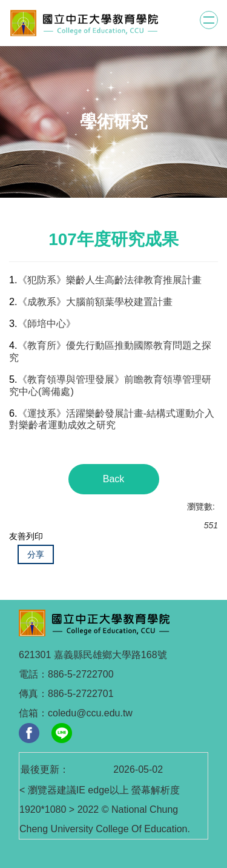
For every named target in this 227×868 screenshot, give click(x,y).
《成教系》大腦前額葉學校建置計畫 (95, 301)
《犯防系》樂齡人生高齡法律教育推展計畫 (110, 280)
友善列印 (26, 536)
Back (114, 479)
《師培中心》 (47, 323)
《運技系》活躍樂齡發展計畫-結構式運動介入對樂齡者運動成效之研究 (112, 419)
